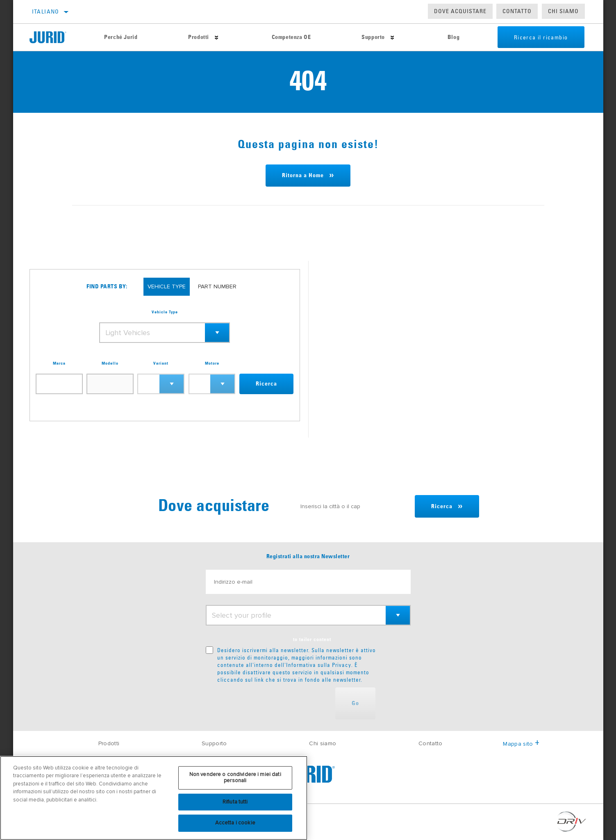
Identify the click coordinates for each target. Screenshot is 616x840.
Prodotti (199, 37)
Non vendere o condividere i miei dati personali (235, 778)
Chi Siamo (563, 11)
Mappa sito (521, 744)
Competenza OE (291, 37)
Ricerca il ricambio (541, 37)
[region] (154, 798)
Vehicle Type (165, 312)
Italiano (46, 11)
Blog (453, 37)
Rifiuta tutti (235, 802)
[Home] (54, 37)
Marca (59, 363)
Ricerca (266, 384)
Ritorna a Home (303, 176)
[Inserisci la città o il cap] (354, 506)
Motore (212, 363)
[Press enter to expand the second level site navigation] (217, 38)
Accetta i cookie (235, 823)
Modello (110, 363)
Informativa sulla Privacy (319, 665)
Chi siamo (323, 743)
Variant (161, 363)
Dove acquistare (460, 11)
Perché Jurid (121, 37)
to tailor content (312, 640)
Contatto (517, 11)
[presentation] (268, 703)
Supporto (373, 37)
